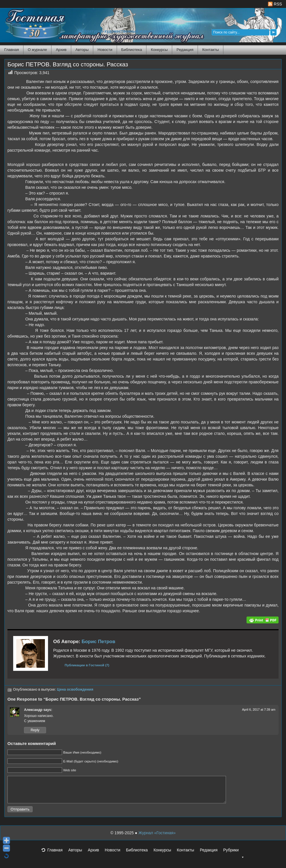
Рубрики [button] (234, 857)
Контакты (210, 50)
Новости (105, 50)
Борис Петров (98, 642)
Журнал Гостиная (27, 24)
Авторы (82, 50)
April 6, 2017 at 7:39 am (259, 710)
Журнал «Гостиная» (157, 838)
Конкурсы (159, 50)
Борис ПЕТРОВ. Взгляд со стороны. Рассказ (68, 64)
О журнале (37, 50)
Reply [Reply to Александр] (35, 730)
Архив (61, 50)
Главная (12, 50)
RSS (275, 4)
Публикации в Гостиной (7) (87, 665)
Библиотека (132, 50)
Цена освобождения (75, 689)
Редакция (185, 50)
